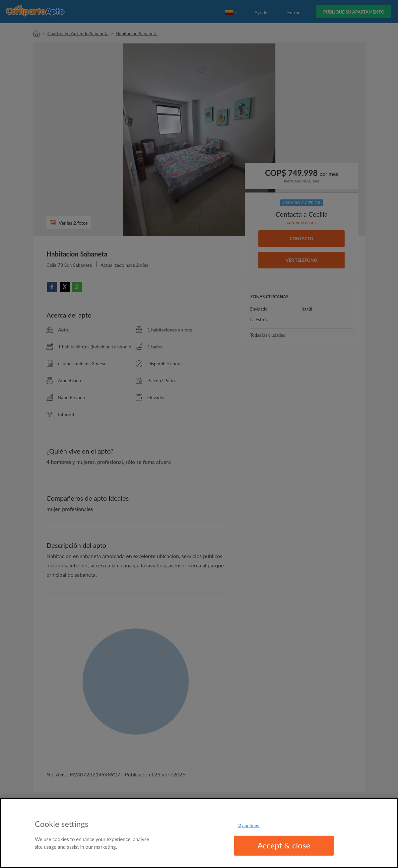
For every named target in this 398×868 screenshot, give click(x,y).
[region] (199, 833)
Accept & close (284, 845)
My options (248, 826)
